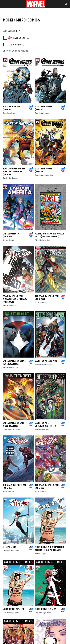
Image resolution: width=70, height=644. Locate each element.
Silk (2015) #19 (9, 547)
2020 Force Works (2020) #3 (11, 108)
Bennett (12, 367)
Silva (48, 429)
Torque (17, 429)
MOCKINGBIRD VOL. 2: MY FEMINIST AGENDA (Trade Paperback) (50, 548)
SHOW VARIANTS (16, 45)
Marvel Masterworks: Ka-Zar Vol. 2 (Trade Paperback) (49, 235)
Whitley (38, 429)
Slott (37, 302)
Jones (17, 613)
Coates (5, 240)
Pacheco (15, 178)
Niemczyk (10, 613)
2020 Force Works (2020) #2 (43, 108)
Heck (49, 240)
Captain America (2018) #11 (11, 235)
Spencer (6, 367)
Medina (9, 178)
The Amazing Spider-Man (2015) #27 (47, 486)
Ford (13, 550)
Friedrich (38, 240)
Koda (43, 429)
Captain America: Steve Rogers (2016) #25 (14, 362)
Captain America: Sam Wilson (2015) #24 (13, 424)
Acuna (44, 364)
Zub (4, 178)
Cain (4, 613)
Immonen (11, 305)
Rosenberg (7, 113)
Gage (5, 305)
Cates (5, 429)
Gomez (53, 175)
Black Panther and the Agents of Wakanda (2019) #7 (14, 172)
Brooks (49, 364)
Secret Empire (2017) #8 (46, 361)
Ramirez (14, 113)
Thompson (7, 550)
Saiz (18, 367)
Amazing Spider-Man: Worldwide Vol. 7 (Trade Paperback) (15, 299)
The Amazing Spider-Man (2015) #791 (47, 297)
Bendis (37, 553)
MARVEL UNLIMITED (20, 38)
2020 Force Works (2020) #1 (43, 170)
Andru (44, 240)
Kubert (11, 240)
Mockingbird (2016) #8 (13, 609)
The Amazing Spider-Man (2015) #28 (15, 486)
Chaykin (44, 553)
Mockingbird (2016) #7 (45, 609)
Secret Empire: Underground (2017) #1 (46, 424)
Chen (17, 550)
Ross (17, 305)
